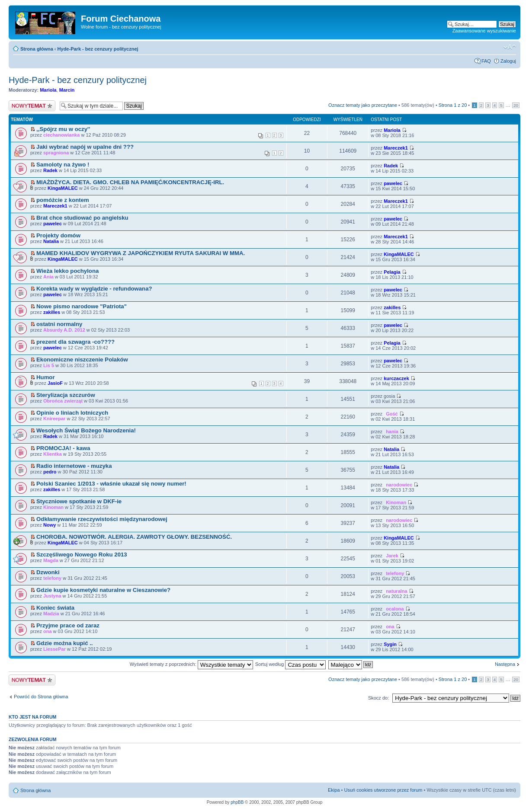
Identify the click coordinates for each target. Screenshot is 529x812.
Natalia (51, 241)
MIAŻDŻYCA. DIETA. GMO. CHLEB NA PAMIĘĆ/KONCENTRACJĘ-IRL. (130, 182)
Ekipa (334, 790)
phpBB (237, 802)
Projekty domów (58, 235)
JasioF (55, 383)
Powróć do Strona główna (41, 697)
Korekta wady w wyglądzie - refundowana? (94, 289)
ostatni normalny (59, 324)
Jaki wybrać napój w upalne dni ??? (85, 147)
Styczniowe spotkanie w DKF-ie (79, 501)
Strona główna (37, 49)
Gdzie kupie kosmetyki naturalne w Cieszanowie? (103, 590)
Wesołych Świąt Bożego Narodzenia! (86, 430)
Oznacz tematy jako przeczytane (363, 105)
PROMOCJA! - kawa (63, 448)
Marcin (67, 90)
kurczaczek (396, 378)
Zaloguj (508, 61)
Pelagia (392, 272)
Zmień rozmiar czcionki (510, 47)
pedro (50, 472)
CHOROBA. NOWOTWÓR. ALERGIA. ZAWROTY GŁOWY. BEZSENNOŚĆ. (134, 537)
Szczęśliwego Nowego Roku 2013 (82, 555)
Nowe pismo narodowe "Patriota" (82, 306)
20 (516, 105)
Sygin (390, 644)
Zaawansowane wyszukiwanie (484, 31)
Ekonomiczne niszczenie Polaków (82, 360)
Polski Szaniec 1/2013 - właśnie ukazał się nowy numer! (111, 484)
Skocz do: (378, 698)
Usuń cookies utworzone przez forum (383, 790)
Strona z (453, 105)
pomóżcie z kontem (63, 200)
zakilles (52, 312)
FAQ (486, 61)
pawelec (393, 183)
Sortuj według (291, 664)
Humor (46, 377)
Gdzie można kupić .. (64, 643)
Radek (50, 170)
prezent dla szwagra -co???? (75, 342)
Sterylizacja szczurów (66, 395)
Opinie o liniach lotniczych (72, 413)
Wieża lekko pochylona (67, 271)
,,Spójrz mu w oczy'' (63, 129)
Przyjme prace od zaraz (68, 625)
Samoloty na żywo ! (63, 165)
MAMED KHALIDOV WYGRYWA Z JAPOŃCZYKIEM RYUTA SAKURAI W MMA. (141, 253)
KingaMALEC (63, 188)
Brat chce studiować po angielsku (82, 218)
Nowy (50, 525)
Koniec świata (55, 608)
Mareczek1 (396, 148)
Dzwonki (48, 572)
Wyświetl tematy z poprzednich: (191, 664)
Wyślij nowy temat (32, 106)
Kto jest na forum (32, 717)
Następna (505, 664)
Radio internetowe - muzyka (74, 466)
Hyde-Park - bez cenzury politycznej (98, 49)
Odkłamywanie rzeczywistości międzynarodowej (102, 519)
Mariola (48, 90)
